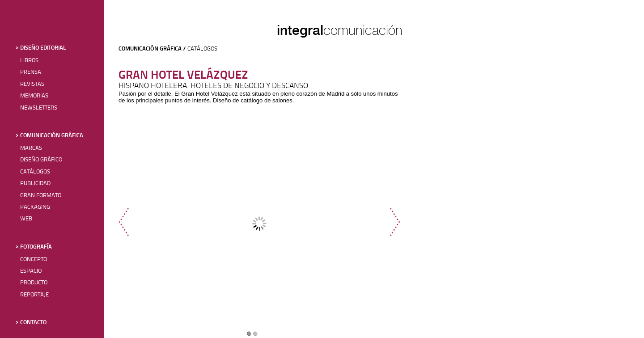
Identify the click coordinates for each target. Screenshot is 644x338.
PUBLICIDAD (35, 184)
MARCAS (31, 148)
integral (300, 30)
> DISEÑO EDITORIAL (41, 48)
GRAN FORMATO (41, 196)
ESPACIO (31, 271)
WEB (26, 219)
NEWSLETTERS (39, 108)
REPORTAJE (34, 295)
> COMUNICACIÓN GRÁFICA (49, 136)
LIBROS (29, 61)
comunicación (363, 30)
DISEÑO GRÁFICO (41, 160)
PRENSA (31, 72)
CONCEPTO (34, 260)
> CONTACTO (31, 323)
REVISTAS (32, 84)
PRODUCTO (34, 283)
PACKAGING (35, 207)
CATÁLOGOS (35, 172)
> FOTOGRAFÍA (34, 247)
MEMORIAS (34, 96)
